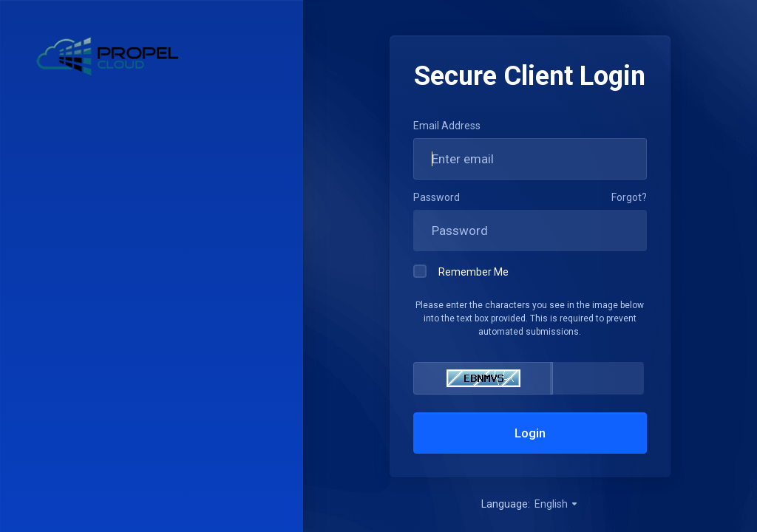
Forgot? (629, 197)
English (557, 504)
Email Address (447, 126)
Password (437, 197)
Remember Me (461, 271)
